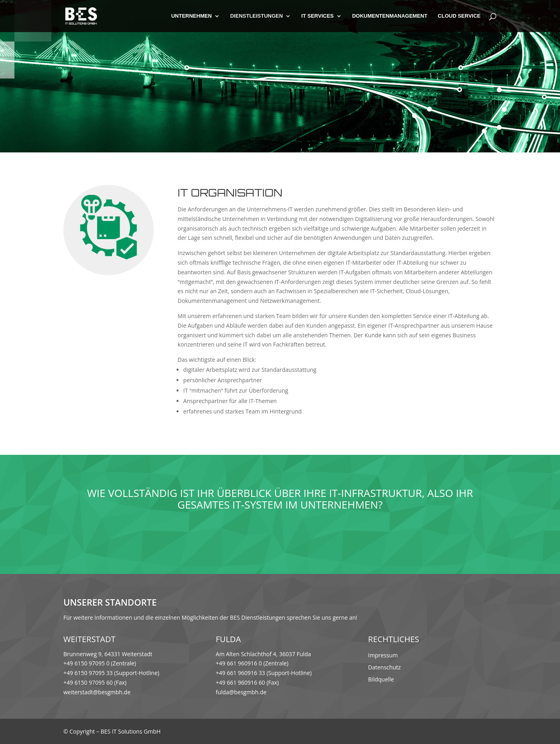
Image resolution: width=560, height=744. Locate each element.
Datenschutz (384, 668)
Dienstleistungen (257, 16)
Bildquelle (381, 680)
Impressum (383, 656)
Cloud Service (459, 16)
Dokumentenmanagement (390, 16)
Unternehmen (192, 16)
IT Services (318, 16)
